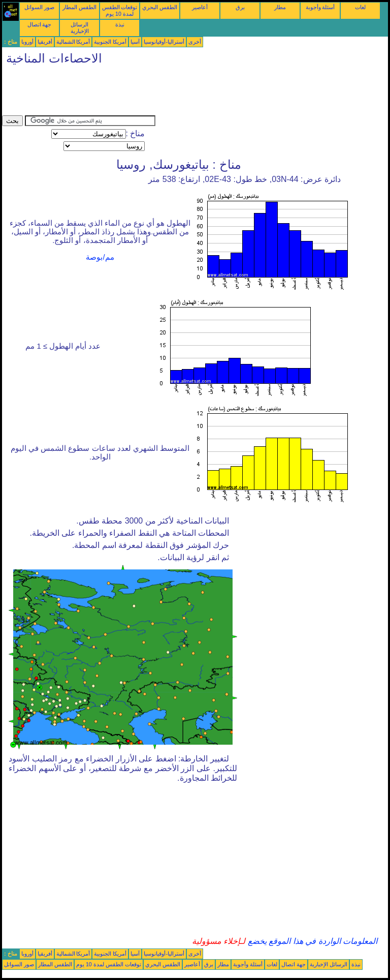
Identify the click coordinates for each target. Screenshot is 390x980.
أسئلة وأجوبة (320, 7)
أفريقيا (45, 42)
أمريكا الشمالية (73, 42)
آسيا (135, 42)
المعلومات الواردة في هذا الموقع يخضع (311, 941)
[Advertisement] (187, 93)
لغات (360, 7)
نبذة (120, 24)
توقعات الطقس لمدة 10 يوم (120, 10)
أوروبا (27, 42)
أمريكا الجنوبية (110, 42)
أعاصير (200, 7)
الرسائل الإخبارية (80, 28)
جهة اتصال (40, 24)
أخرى (195, 42)
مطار (280, 7)
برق (240, 7)
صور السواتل (39, 7)
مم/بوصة (100, 257)
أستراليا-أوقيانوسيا (164, 42)
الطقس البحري (160, 7)
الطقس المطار (79, 7)
